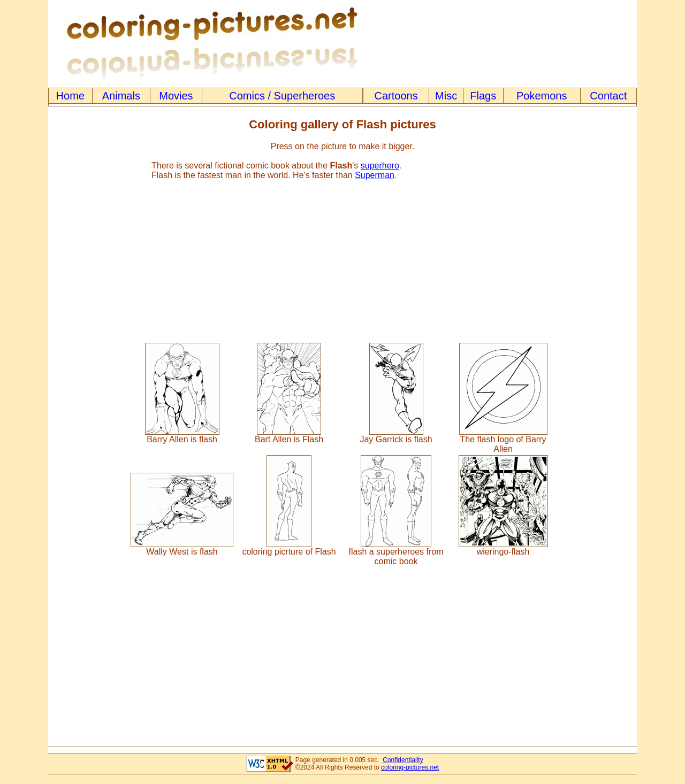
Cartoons (396, 96)
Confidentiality (403, 760)
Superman (375, 175)
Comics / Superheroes (282, 96)
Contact (608, 96)
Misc (446, 96)
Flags (483, 96)
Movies (176, 96)
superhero (380, 166)
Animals (121, 96)
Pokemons (542, 96)
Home (70, 96)
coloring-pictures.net (410, 767)
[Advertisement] (342, 257)
